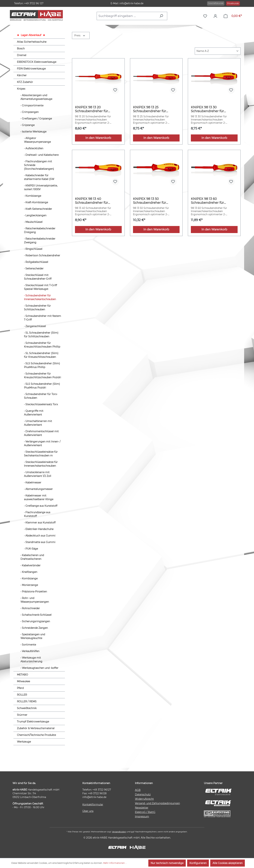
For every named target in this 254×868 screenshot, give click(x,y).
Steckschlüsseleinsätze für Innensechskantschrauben (41, 464)
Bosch (21, 49)
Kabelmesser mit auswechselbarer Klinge (39, 497)
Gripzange (28, 125)
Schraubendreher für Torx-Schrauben (41, 396)
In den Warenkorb (98, 138)
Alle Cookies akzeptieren (228, 863)
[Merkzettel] (206, 16)
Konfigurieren (198, 863)
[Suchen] (162, 16)
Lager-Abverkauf (31, 35)
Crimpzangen (30, 112)
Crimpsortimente (33, 106)
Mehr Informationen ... (115, 863)
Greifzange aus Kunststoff (41, 506)
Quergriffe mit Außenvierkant (34, 413)
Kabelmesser (33, 483)
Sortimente (29, 645)
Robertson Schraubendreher (43, 255)
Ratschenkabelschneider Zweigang (40, 241)
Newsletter (142, 808)
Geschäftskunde (216, 3)
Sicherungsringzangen (36, 621)
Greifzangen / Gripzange (37, 119)
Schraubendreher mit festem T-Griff (43, 318)
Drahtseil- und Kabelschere (42, 155)
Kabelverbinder (31, 565)
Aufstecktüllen (34, 148)
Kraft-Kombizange (37, 202)
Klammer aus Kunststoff (40, 523)
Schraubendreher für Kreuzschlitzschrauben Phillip (42, 345)
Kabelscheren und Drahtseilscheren (32, 557)
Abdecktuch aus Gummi (40, 536)
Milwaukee (23, 681)
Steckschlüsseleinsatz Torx (42, 404)
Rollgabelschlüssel (37, 262)
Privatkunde (233, 3)
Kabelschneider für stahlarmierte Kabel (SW (39, 177)
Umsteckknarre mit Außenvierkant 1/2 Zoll (38, 474)
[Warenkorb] (233, 16)
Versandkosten (119, 832)
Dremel (22, 55)
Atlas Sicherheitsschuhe (32, 42)
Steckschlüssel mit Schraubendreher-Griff (38, 277)
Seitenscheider (34, 269)
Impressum (142, 816)
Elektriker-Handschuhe (39, 529)
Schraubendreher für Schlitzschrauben (37, 308)
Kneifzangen (30, 572)
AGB (138, 790)
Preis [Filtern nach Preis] (80, 35)
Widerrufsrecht (144, 799)
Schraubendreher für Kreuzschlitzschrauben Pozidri (43, 376)
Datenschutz (143, 794)
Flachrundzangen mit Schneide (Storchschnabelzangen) (39, 165)
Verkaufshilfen (31, 651)
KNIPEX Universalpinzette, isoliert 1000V (41, 187)
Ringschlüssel (34, 249)
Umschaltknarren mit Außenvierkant (38, 423)
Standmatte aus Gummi (40, 542)
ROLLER (22, 695)
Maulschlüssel (34, 222)
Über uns (88, 811)
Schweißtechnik (27, 708)
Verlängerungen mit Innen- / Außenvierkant (42, 443)
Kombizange (33, 196)
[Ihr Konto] (216, 16)
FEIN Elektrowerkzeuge (31, 69)
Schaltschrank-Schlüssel (37, 615)
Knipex (21, 89)
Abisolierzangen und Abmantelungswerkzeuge (36, 97)
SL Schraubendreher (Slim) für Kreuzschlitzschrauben (41, 355)
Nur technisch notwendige (167, 863)
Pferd (20, 688)
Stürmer (22, 715)
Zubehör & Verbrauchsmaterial (36, 728)
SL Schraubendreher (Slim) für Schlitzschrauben (41, 335)
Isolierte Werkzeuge (34, 132)
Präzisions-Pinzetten (34, 592)
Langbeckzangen (36, 215)
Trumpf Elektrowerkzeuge (33, 722)
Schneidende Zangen (35, 628)
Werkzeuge (24, 742)
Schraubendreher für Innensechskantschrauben (40, 297)
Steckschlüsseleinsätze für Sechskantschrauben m (41, 454)
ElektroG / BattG (145, 812)
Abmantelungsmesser (39, 489)
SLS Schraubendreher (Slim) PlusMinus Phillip (42, 365)
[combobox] (127, 16)
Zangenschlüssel (36, 326)
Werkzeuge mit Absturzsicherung (31, 660)
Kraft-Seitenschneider (39, 209)
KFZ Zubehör (25, 82)
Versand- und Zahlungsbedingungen (157, 803)
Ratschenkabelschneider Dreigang (40, 230)
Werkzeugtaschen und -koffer (40, 668)
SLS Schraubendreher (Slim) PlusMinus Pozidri (42, 386)
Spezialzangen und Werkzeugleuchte (33, 636)
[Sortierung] (218, 51)
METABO (22, 675)
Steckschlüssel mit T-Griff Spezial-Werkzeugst (40, 287)
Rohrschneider (31, 608)
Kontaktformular (93, 804)
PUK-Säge (32, 549)
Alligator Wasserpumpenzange (37, 140)
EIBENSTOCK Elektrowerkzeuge (37, 62)
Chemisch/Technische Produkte (36, 735)
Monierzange (30, 585)
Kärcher (22, 75)
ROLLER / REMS (27, 701)
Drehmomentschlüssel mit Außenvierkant (41, 433)
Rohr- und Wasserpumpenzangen (35, 600)
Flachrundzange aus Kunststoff (37, 514)
